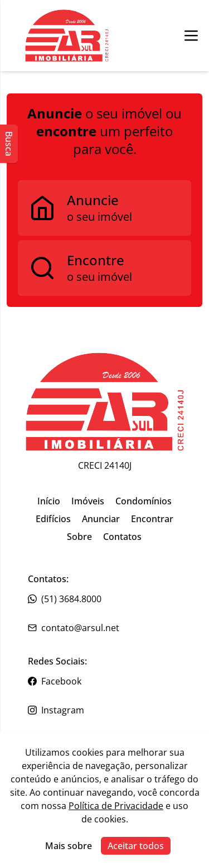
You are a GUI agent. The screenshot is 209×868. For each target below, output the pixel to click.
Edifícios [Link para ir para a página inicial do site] (53, 519)
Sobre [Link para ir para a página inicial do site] (79, 537)
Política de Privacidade (116, 806)
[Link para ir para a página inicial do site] (105, 402)
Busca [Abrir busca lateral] (9, 144)
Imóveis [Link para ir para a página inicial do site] (88, 501)
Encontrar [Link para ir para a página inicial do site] (152, 519)
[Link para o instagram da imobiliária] (104, 710)
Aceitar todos (136, 846)
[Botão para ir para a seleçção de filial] (67, 36)
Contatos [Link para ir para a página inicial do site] (122, 537)
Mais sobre (69, 846)
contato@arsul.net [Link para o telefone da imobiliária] (74, 628)
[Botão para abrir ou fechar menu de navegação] (191, 36)
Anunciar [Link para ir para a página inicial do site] (101, 519)
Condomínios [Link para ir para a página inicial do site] (144, 501)
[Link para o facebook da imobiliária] (104, 681)
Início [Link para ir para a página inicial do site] (49, 501)
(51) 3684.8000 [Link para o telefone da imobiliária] (65, 599)
